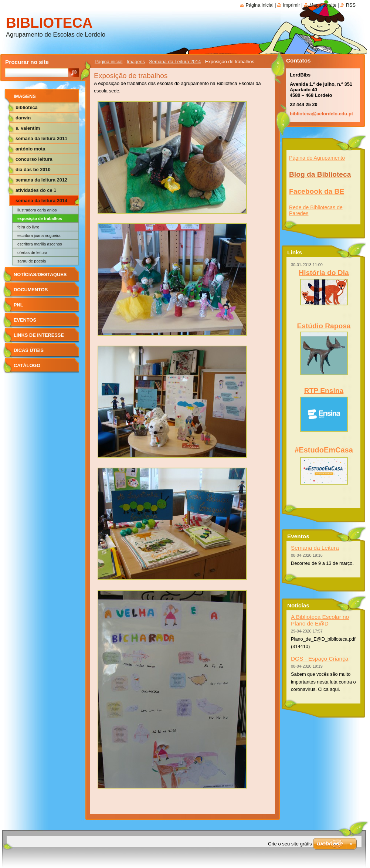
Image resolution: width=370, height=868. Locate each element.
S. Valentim (28, 128)
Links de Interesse (39, 335)
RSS (351, 5)
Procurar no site (27, 62)
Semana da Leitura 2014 (175, 62)
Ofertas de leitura (32, 252)
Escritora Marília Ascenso (40, 244)
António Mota (30, 149)
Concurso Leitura (34, 159)
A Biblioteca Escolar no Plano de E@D (320, 620)
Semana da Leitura (315, 548)
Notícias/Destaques (40, 274)
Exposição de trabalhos (40, 218)
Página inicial (108, 62)
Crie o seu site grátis (290, 844)
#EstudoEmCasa (324, 450)
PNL (18, 305)
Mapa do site (323, 5)
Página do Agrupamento (317, 158)
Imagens (136, 62)
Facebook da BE (317, 191)
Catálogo (27, 365)
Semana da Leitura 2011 (41, 138)
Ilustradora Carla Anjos (37, 210)
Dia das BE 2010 (33, 169)
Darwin (23, 118)
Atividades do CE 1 (36, 190)
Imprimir (291, 5)
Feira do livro (28, 227)
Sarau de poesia (32, 261)
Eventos (25, 320)
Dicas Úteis (29, 350)
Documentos (31, 290)
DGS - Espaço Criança (320, 659)
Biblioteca (27, 107)
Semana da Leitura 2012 (41, 180)
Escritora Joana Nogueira (39, 235)
